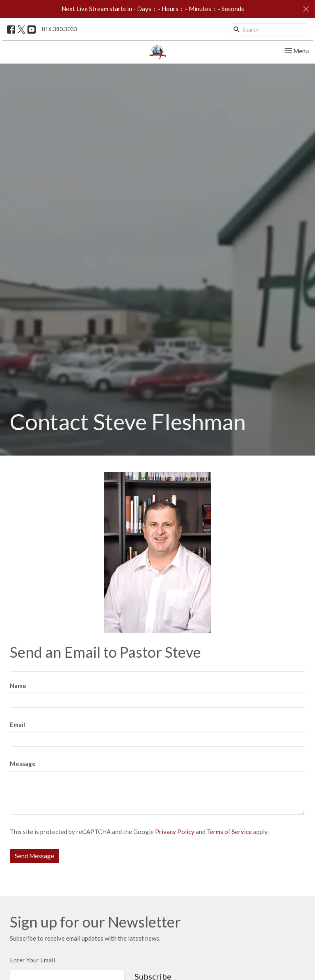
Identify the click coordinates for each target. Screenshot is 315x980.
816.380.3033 (59, 29)
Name (18, 686)
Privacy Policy (175, 832)
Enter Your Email (32, 960)
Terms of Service (229, 832)
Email (17, 725)
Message (23, 763)
